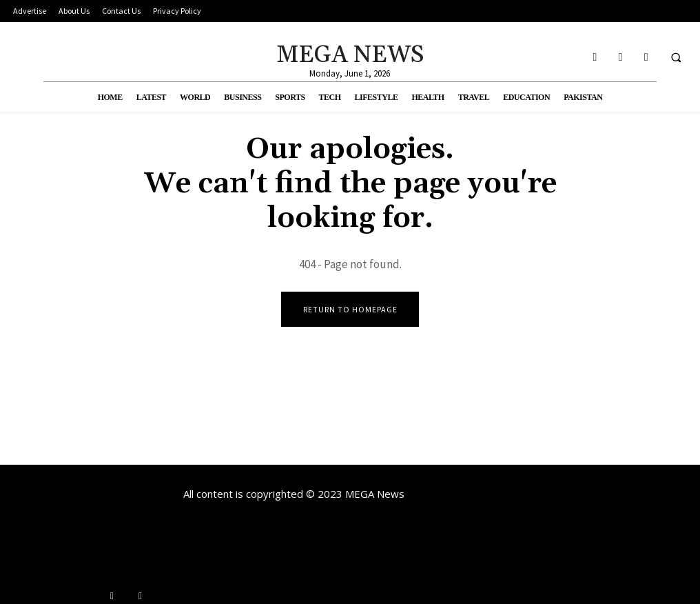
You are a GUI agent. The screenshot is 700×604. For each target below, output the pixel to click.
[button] (676, 57)
